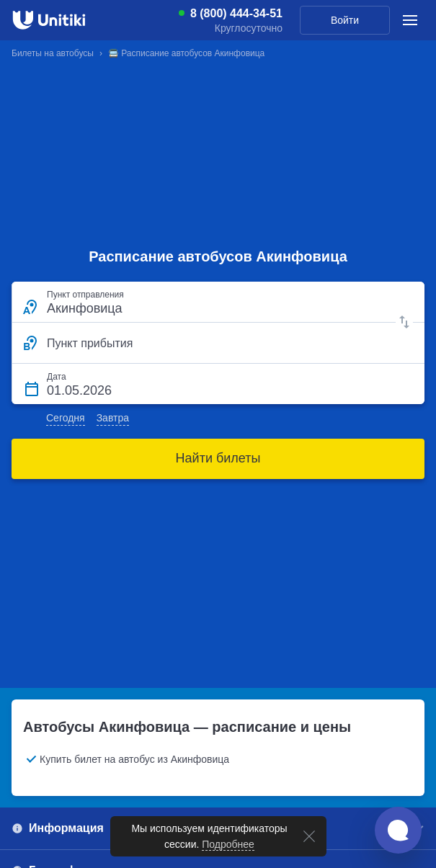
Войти (345, 20)
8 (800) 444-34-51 (236, 14)
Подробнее (228, 844)
